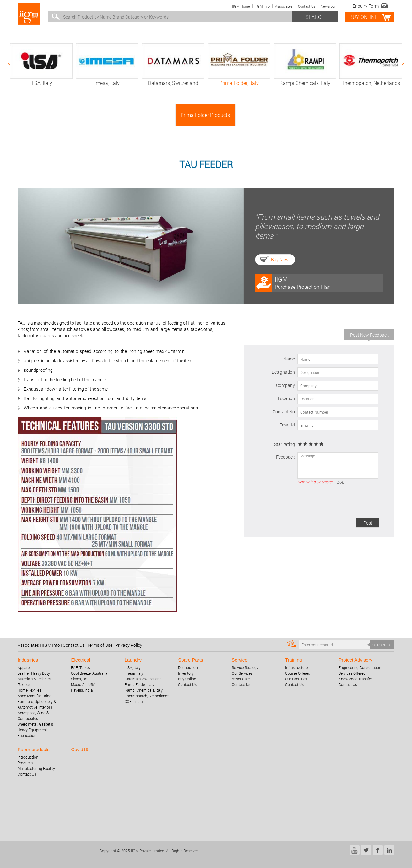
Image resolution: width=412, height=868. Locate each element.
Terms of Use (100, 645)
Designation (283, 372)
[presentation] (332, 502)
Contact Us (307, 6)
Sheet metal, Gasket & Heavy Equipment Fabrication (35, 730)
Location (286, 398)
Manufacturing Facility (36, 768)
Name (289, 359)
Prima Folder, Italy (239, 80)
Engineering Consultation (360, 667)
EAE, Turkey (81, 667)
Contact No (284, 412)
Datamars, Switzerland (173, 80)
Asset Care (241, 679)
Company (285, 385)
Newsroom (329, 6)
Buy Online (187, 679)
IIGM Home (241, 6)
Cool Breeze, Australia (89, 673)
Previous (12, 64)
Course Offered (298, 673)
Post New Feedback (369, 335)
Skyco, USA (80, 679)
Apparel (24, 667)
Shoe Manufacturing (35, 696)
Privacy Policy (129, 645)
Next (400, 64)
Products (25, 763)
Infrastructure (296, 667)
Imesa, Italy (107, 80)
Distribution (188, 667)
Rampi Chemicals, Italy (305, 80)
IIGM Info (263, 6)
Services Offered (352, 673)
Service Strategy (245, 667)
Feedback (285, 457)
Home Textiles (29, 690)
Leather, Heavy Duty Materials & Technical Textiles (35, 679)
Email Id (287, 425)
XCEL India (134, 701)
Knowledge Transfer (355, 679)
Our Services (242, 673)
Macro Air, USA (83, 684)
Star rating (285, 444)
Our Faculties (296, 679)
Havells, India (82, 690)
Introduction (28, 757)
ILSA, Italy (41, 80)
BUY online (363, 17)
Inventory (186, 673)
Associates (284, 6)
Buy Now (280, 259)
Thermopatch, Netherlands (371, 80)
